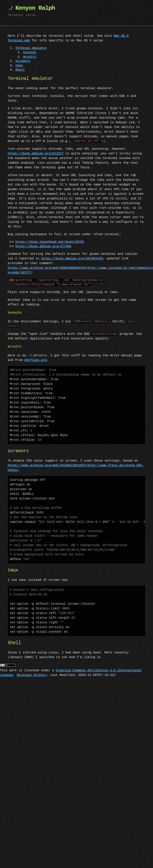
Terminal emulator (31, 48)
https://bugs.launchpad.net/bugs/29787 (50, 242)
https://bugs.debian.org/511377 (35, 154)
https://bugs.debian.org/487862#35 (72, 259)
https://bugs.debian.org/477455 (43, 246)
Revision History (32, 675)
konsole (30, 52)
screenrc (23, 61)
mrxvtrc (30, 57)
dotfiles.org (36, 360)
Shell (20, 70)
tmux (19, 66)
